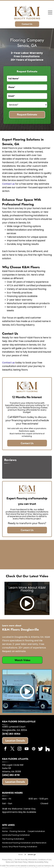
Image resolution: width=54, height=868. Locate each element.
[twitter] (12, 749)
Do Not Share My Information (26, 859)
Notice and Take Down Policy (16, 862)
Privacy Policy (7, 859)
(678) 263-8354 (11, 734)
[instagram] (19, 749)
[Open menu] (50, 12)
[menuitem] (6, 831)
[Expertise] (33, 549)
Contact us (8, 184)
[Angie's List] (21, 561)
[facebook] (5, 749)
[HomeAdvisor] (21, 549)
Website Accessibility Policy (38, 862)
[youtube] (26, 749)
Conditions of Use (45, 859)
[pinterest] (34, 749)
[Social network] (41, 749)
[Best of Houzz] (33, 561)
